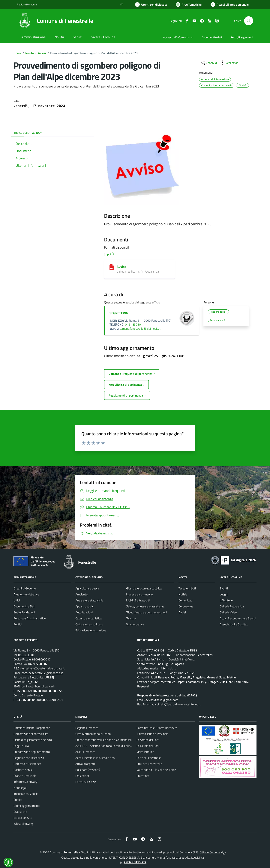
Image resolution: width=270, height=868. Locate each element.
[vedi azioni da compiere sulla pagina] (229, 63)
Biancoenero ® (150, 858)
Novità (30, 53)
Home (17, 53)
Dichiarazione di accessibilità (31, 734)
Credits (18, 800)
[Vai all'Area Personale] (230, 4)
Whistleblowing (23, 824)
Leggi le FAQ (21, 746)
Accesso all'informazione (178, 37)
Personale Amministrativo (30, 618)
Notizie (183, 594)
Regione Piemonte (87, 728)
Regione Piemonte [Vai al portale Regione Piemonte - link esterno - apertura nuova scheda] (27, 4)
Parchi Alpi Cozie (86, 782)
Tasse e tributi (187, 588)
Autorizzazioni (84, 612)
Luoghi (224, 594)
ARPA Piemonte (85, 752)
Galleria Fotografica (232, 606)
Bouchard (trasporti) (88, 770)
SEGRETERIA (119, 313)
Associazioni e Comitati (234, 624)
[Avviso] (112, 267)
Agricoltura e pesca (87, 588)
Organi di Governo (25, 588)
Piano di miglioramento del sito (33, 740)
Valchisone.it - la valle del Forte (156, 770)
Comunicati (185, 600)
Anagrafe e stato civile (89, 600)
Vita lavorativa (135, 624)
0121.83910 (133, 324)
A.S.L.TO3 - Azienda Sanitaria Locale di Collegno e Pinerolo (112, 746)
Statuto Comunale (25, 776)
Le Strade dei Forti (148, 740)
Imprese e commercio (139, 594)
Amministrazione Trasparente (32, 728)
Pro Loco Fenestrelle (149, 764)
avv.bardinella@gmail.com (162, 700)
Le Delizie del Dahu (148, 746)
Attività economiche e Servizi (238, 618)
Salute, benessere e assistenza (145, 606)
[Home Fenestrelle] (55, 21)
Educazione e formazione (91, 630)
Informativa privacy (25, 782)
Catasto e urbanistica (88, 618)
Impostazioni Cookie (26, 794)
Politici (18, 624)
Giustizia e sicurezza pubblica (144, 588)
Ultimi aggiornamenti (27, 806)
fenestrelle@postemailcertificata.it (43, 668)
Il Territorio (226, 600)
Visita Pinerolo (145, 752)
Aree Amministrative (26, 594)
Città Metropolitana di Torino (93, 734)
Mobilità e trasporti (138, 600)
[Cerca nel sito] (249, 21)
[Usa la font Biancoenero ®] (151, 4)
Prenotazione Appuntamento (32, 752)
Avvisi (42, 53)
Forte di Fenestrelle (149, 758)
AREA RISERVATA (133, 862)
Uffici (17, 600)
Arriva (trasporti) (85, 764)
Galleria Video (228, 612)
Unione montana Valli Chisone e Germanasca (103, 740)
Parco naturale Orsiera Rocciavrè (157, 728)
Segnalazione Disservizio (29, 758)
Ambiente (81, 594)
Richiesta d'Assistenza (27, 764)
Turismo (131, 618)
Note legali (20, 788)
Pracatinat (143, 776)
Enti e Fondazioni (24, 612)
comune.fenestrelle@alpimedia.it (140, 329)
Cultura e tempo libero (89, 624)
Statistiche (20, 812)
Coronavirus (186, 606)
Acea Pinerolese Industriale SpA (95, 758)
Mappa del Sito (23, 818)
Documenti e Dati (24, 606)
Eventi (224, 588)
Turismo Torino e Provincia (152, 734)
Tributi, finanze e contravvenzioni (147, 612)
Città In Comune (210, 852)
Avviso (122, 267)
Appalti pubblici (85, 606)
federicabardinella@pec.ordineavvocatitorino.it (172, 704)
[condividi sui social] (209, 63)
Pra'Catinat (82, 776)
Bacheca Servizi (23, 770)
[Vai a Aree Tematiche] (189, 4)
